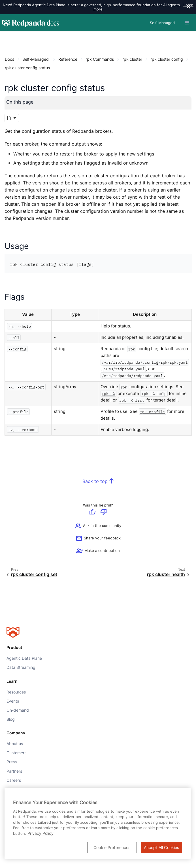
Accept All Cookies (162, 847)
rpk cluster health (166, 574)
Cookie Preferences (112, 847)
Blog (11, 719)
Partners (14, 771)
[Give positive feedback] (92, 512)
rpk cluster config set (34, 574)
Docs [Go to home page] (9, 59)
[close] (188, 7)
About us (15, 744)
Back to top (95, 481)
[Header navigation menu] (187, 23)
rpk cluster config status (27, 68)
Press (12, 762)
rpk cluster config (167, 59)
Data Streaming (21, 667)
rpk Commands (100, 59)
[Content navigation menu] (6, 37)
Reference (68, 59)
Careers (14, 780)
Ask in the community (98, 526)
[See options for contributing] (98, 551)
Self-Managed (36, 59)
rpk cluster (132, 59)
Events (13, 701)
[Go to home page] (31, 23)
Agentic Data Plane (24, 658)
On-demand (18, 710)
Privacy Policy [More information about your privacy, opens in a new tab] (41, 833)
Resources (16, 692)
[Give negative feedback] (104, 512)
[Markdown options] (12, 118)
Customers (16, 753)
